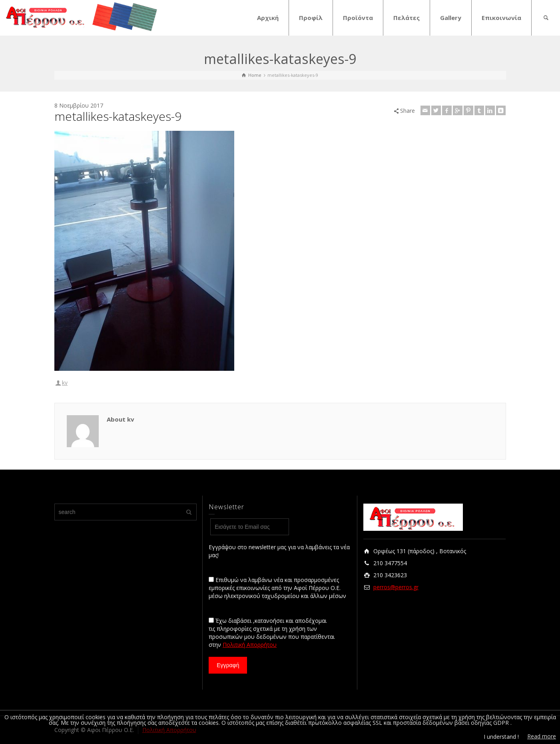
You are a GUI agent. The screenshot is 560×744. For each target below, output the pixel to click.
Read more (542, 736)
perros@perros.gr (396, 587)
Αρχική (268, 18)
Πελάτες (407, 18)
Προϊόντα (358, 18)
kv (65, 383)
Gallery (451, 18)
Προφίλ (311, 18)
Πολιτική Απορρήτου (250, 645)
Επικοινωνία (501, 18)
